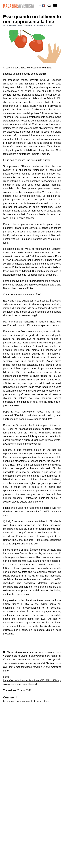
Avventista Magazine (18, 26)
